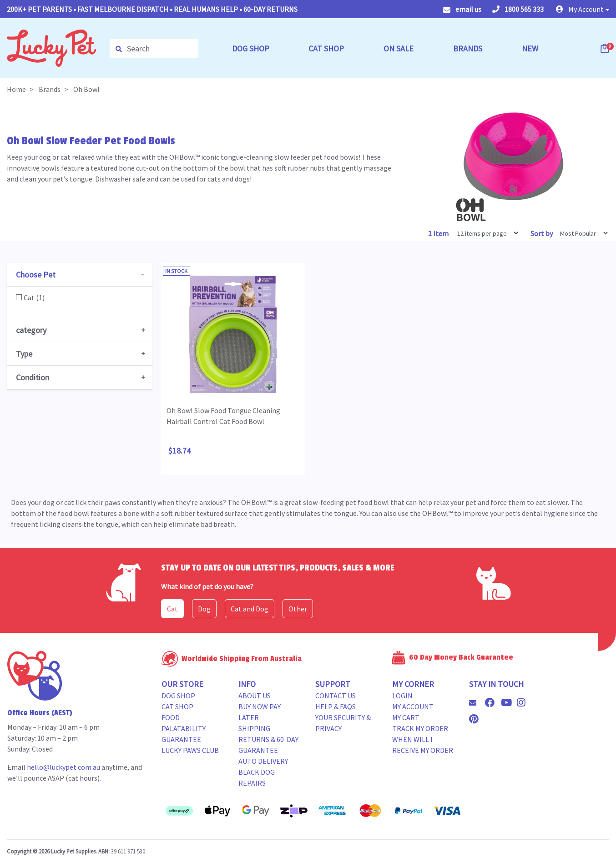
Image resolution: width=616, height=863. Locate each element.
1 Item (439, 233)
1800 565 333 (518, 9)
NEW (530, 48)
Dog (204, 609)
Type (24, 354)
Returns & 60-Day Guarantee (268, 745)
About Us (255, 696)
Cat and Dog (250, 609)
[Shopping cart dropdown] (606, 48)
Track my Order (420, 728)
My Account (413, 707)
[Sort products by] (581, 233)
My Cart (406, 717)
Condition (33, 377)
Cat (172, 609)
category (31, 330)
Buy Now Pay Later (260, 712)
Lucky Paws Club (190, 750)
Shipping (254, 728)
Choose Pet (36, 275)
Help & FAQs (336, 707)
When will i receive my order (423, 745)
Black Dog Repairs (257, 777)
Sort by (542, 233)
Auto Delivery (263, 761)
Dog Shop (178, 696)
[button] (583, 9)
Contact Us (336, 696)
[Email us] (476, 703)
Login (402, 696)
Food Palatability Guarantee (184, 728)
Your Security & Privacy (343, 723)
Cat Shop (177, 707)
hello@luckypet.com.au (63, 767)
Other (298, 609)
